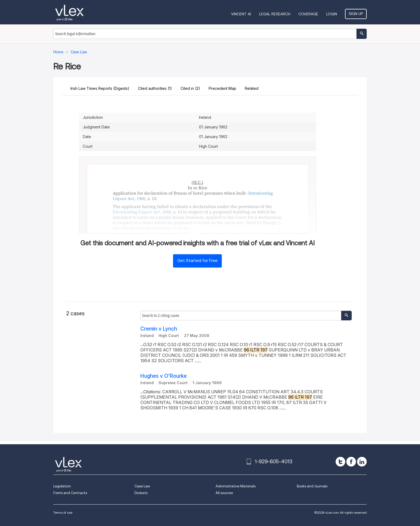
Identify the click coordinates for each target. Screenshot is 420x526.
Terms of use (63, 512)
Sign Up (356, 14)
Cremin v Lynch (159, 329)
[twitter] (340, 462)
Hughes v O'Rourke (164, 376)
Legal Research (275, 14)
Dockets (141, 493)
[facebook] (351, 462)
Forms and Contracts (70, 493)
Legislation (62, 486)
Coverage (308, 14)
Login (332, 14)
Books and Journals (312, 486)
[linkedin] (362, 462)
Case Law (142, 486)
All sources (224, 493)
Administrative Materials (236, 486)
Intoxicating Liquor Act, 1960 (142, 212)
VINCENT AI (241, 14)
